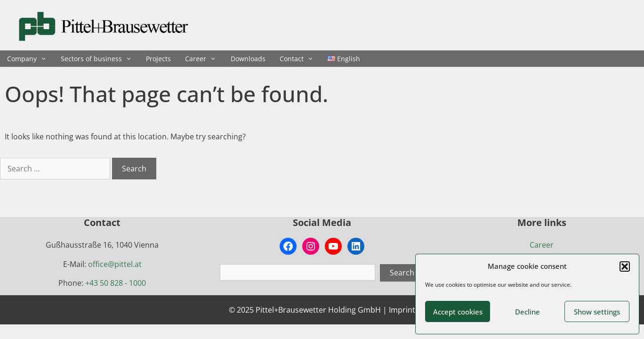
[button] (625, 266)
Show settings (597, 312)
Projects (158, 59)
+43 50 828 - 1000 (116, 283)
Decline (527, 312)
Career (204, 59)
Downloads (248, 59)
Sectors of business (100, 59)
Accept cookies (458, 312)
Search (402, 273)
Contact (300, 59)
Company (30, 59)
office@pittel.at (115, 264)
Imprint (402, 310)
